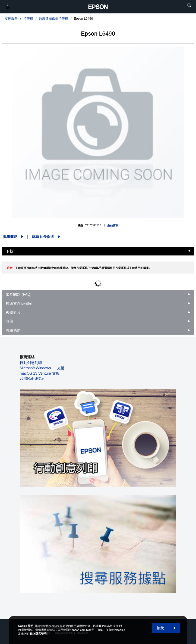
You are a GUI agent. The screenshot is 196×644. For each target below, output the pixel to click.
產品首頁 (113, 225)
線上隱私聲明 (38, 634)
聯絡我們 (13, 330)
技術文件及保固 (19, 303)
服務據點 (10, 237)
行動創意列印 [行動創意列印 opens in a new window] (31, 363)
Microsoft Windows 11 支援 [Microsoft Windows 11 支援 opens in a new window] (42, 368)
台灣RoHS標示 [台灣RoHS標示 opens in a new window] (32, 378)
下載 (9, 251)
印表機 (28, 19)
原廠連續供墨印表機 (54, 19)
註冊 (9, 321)
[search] (189, 6)
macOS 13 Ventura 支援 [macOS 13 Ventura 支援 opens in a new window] (40, 373)
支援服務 (11, 19)
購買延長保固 (43, 237)
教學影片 (13, 313)
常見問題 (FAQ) (19, 294)
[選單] (8, 6)
